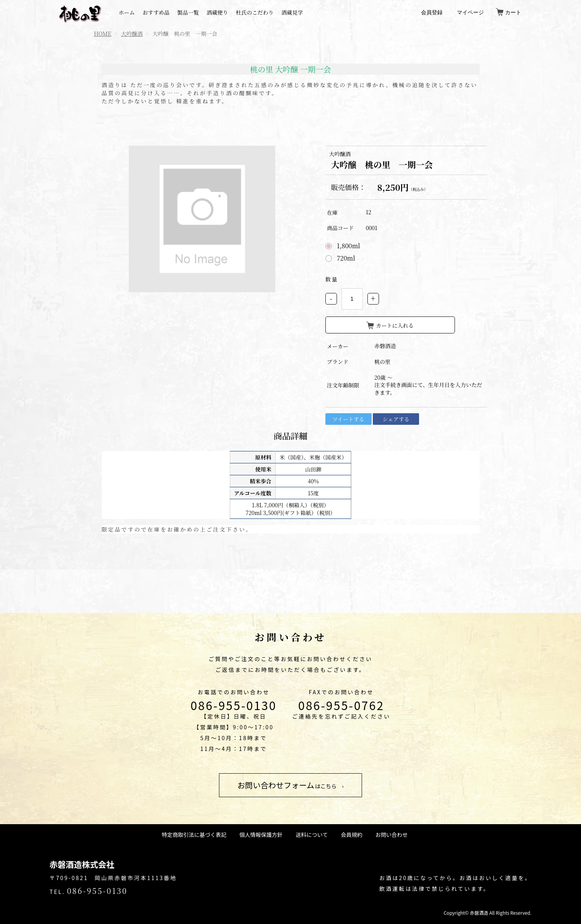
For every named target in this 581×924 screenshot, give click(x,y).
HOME (103, 34)
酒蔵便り (217, 12)
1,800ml (349, 246)
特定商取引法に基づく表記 (194, 835)
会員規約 (352, 835)
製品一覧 (188, 12)
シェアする (396, 419)
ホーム (127, 12)
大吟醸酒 (132, 34)
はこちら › (291, 785)
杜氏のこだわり (255, 12)
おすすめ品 (156, 12)
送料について (312, 835)
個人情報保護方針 (261, 835)
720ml (346, 258)
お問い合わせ (391, 835)
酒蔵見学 (292, 12)
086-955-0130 (233, 705)
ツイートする (348, 419)
